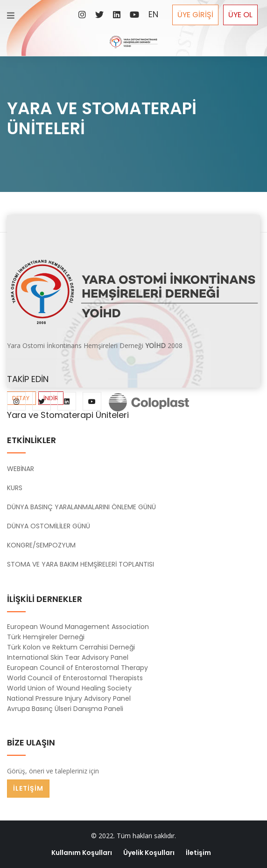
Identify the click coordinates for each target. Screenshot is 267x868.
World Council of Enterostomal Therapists (75, 678)
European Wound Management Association (78, 627)
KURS (15, 488)
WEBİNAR (21, 469)
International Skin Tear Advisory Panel (68, 657)
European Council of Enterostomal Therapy (77, 668)
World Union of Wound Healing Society (69, 688)
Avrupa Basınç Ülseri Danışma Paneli (65, 709)
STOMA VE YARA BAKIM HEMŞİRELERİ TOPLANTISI (81, 564)
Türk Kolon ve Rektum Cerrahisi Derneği (71, 647)
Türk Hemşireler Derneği (46, 637)
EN (153, 14)
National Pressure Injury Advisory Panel (69, 698)
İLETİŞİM (28, 788)
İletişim (198, 853)
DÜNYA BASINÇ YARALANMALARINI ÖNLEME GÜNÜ (81, 507)
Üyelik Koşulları (149, 853)
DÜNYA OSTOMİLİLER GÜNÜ (49, 526)
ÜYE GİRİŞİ (195, 15)
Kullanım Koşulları (82, 853)
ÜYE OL (240, 15)
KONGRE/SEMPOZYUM (41, 545)
